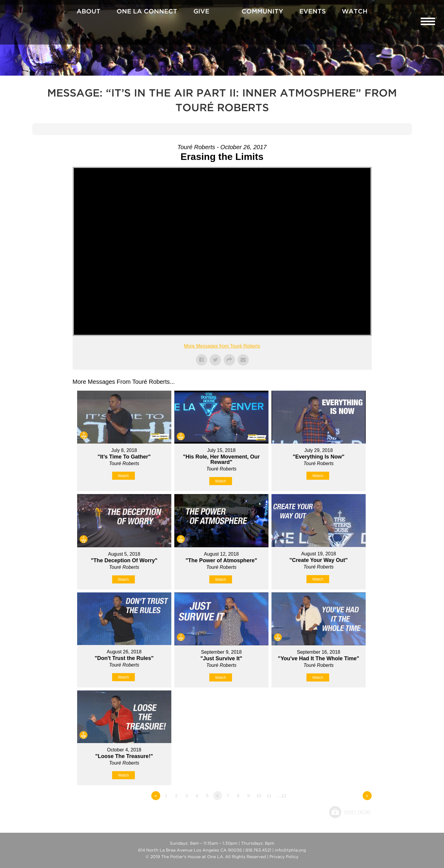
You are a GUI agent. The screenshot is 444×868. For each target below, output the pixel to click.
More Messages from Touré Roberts (222, 346)
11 (269, 796)
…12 (282, 796)
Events (312, 12)
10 (259, 796)
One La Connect (147, 12)
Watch (355, 12)
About (89, 12)
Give (201, 12)
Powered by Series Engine (350, 812)
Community (262, 12)
